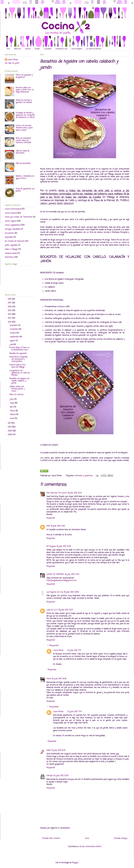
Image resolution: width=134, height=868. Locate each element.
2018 (10, 299)
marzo (13, 411)
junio (12, 399)
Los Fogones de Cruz (55, 592)
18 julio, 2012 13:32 (64, 546)
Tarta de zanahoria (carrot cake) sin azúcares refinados (23, 141)
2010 (10, 427)
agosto (13, 341)
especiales (9, 237)
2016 (10, 307)
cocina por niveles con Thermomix (19, 217)
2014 (10, 314)
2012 (10, 322)
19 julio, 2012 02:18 (59, 679)
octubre (13, 333)
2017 (10, 303)
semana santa (11, 253)
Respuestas (54, 646)
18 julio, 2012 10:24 (75, 493)
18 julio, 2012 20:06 (71, 592)
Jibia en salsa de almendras (23, 152)
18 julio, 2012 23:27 (66, 610)
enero (12, 419)
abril (12, 407)
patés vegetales (11, 245)
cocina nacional (11, 213)
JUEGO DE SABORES (55, 574)
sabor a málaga (11, 249)
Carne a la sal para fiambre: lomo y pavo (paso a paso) (24, 128)
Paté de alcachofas (23, 164)
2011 (10, 423)
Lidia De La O (52, 610)
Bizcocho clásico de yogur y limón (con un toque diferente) (25, 90)
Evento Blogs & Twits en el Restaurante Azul (19, 349)
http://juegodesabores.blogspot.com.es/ (61, 581)
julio (12, 345)
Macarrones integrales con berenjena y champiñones (19, 359)
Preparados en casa (61, 49)
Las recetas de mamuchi (94, 49)
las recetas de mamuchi (15, 241)
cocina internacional (13, 209)
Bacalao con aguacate (18, 353)
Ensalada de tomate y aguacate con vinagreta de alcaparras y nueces (25, 115)
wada (49, 750)
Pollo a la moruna (16, 395)
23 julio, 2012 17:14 (74, 712)
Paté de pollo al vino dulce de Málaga (17, 366)
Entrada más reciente (51, 838)
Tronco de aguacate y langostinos (24, 76)
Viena (49, 679)
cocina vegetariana (12, 225)
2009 (10, 431)
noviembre (14, 329)
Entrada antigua (121, 838)
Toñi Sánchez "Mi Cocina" (57, 493)
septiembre (15, 337)
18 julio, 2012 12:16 (58, 526)
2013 (10, 318)
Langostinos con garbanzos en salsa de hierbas (20, 373)
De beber (37, 49)
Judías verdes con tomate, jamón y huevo (17, 389)
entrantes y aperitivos (83, 476)
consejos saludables (13, 229)
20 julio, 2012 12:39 (61, 776)
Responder (51, 518)
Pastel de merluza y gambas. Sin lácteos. (24, 101)
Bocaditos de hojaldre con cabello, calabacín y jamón (19, 381)
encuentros (9, 233)
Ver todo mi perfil (12, 63)
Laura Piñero (58, 650)
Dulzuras (28, 49)
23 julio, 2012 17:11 (74, 650)
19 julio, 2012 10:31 (58, 750)
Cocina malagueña (77, 49)
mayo (12, 403)
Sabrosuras (18, 49)
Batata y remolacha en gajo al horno (25, 177)
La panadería (48, 49)
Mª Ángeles (51, 546)
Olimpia (50, 776)
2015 (10, 311)
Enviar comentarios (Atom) (90, 847)
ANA (48, 526)
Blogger (75, 863)
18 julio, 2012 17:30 (72, 574)
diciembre (14, 325)
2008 (10, 435)
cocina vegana (11, 221)
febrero (13, 415)
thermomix (9, 257)
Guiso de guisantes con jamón (25, 190)
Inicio (8, 49)
